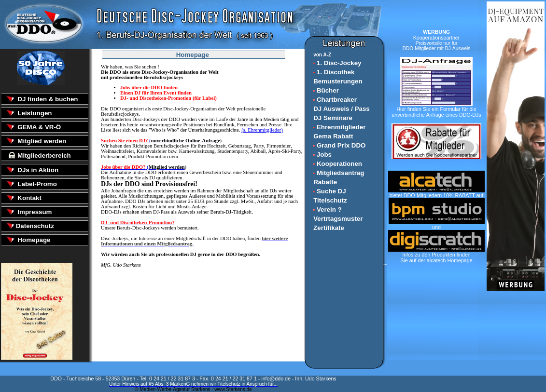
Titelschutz (330, 200)
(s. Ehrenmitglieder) (262, 130)
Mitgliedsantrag (339, 173)
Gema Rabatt (333, 136)
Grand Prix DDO (339, 145)
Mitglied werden (41, 141)
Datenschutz (35, 226)
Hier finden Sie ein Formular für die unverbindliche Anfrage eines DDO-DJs (436, 109)
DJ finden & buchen (47, 99)
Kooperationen (338, 164)
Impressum (34, 212)
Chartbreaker (335, 100)
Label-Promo (36, 184)
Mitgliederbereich (43, 155)
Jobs (322, 155)
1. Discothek (334, 72)
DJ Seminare (333, 118)
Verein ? (328, 210)
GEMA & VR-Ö (39, 127)
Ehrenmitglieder (339, 127)
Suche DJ (329, 191)
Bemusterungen (338, 81)
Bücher (326, 90)
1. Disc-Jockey (337, 63)
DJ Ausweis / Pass (342, 109)
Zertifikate (329, 228)
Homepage (33, 240)
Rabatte (325, 182)
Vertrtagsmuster (338, 219)
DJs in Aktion (37, 170)
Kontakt (29, 198)
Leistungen (34, 113)
